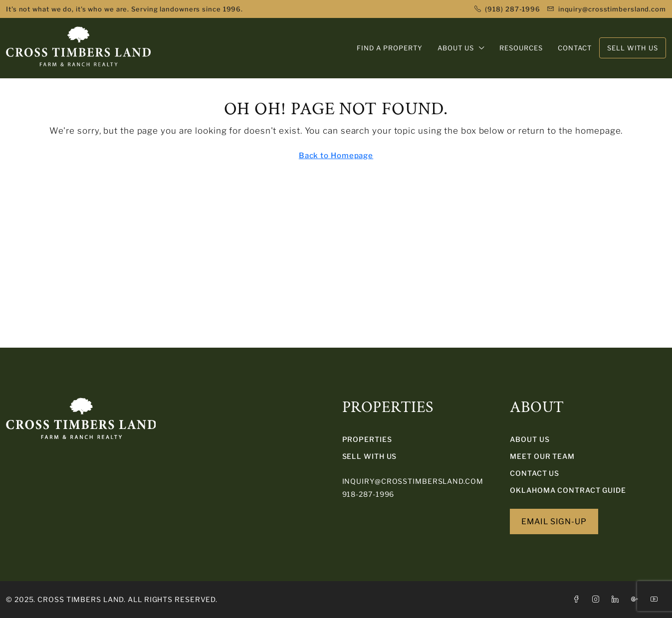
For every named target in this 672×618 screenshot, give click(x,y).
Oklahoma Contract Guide (568, 490)
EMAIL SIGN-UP (554, 521)
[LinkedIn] (617, 599)
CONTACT (575, 48)
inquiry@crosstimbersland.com (413, 481)
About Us (530, 439)
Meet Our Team (542, 456)
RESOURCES (521, 48)
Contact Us (535, 473)
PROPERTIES (367, 439)
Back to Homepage (336, 156)
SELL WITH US (370, 456)
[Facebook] (578, 599)
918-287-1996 (368, 494)
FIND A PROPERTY (390, 48)
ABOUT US (456, 48)
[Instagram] (598, 599)
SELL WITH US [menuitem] (633, 48)
